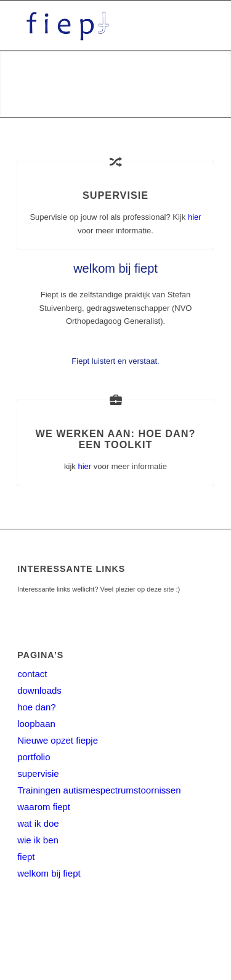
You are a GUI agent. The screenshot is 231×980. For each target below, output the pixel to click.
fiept (26, 857)
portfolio (34, 757)
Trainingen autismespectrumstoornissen (99, 790)
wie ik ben (38, 840)
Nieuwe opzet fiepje (58, 740)
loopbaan (36, 724)
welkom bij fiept (49, 873)
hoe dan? (37, 707)
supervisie (38, 773)
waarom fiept (44, 807)
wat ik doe (38, 823)
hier (195, 217)
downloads (39, 690)
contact (32, 674)
